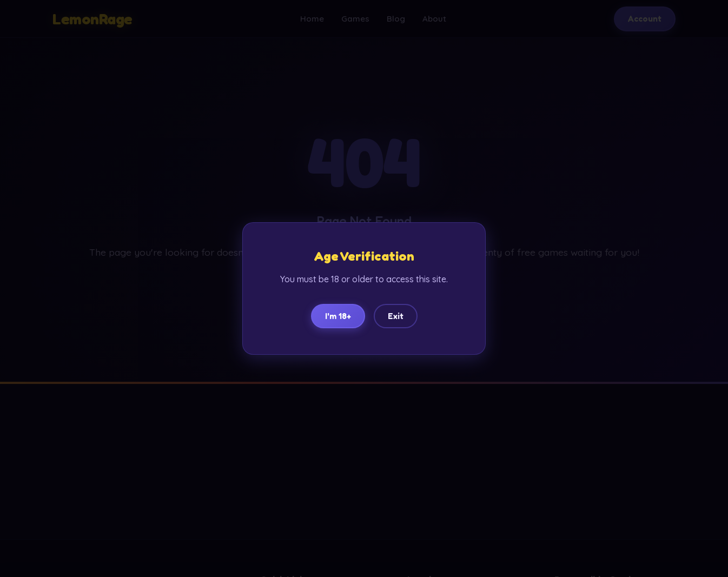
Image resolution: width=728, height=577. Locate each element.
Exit (396, 316)
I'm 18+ (338, 316)
